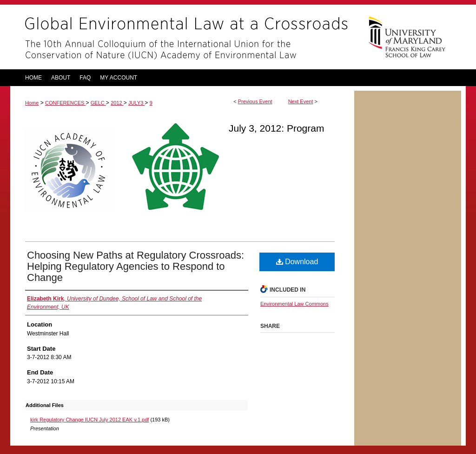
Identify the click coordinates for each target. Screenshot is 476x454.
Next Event (301, 101)
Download (297, 262)
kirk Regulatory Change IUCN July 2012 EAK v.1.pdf (89, 420)
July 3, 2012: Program (276, 128)
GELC (98, 103)
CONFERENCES (65, 103)
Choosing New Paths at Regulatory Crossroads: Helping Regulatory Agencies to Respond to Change (136, 266)
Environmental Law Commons (294, 304)
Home (32, 103)
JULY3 (136, 103)
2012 (117, 103)
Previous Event (255, 101)
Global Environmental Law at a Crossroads (182, 37)
